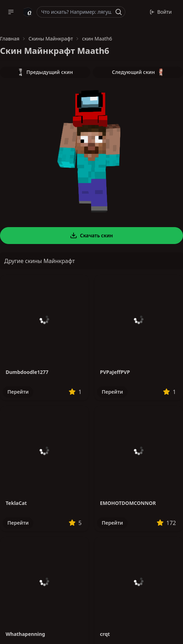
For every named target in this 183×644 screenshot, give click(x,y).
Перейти (18, 392)
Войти (161, 12)
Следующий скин (138, 72)
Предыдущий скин (45, 72)
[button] (11, 12)
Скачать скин (91, 236)
